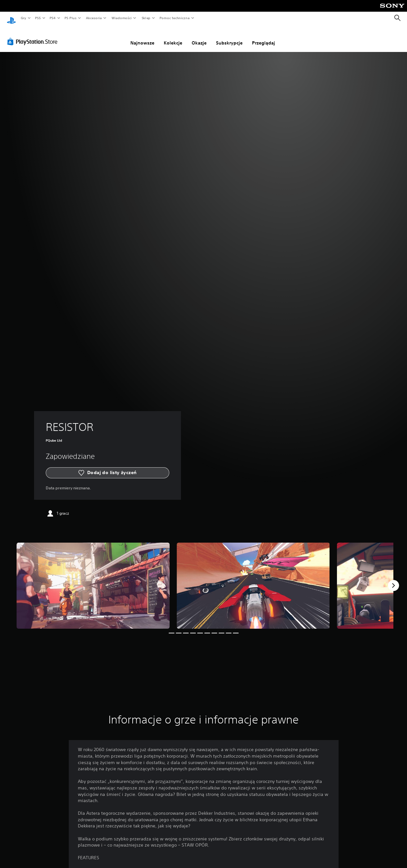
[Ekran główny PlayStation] (11, 18)
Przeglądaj (263, 37)
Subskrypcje (229, 37)
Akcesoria (94, 18)
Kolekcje (173, 37)
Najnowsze (142, 37)
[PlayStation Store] (34, 35)
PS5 (38, 18)
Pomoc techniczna (174, 18)
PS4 (53, 18)
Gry (23, 18)
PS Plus (71, 18)
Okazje (199, 37)
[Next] (393, 579)
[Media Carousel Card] (93, 579)
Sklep (146, 18)
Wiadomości (121, 18)
